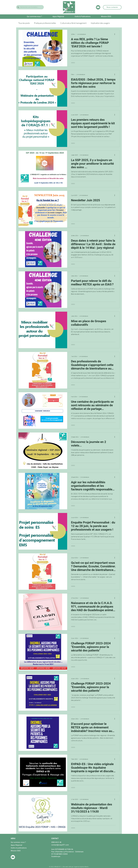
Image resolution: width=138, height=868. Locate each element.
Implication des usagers (100, 23)
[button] (34, 17)
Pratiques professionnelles (45, 23)
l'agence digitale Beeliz (81, 867)
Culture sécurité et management (73, 23)
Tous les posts (24, 23)
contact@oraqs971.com (60, 845)
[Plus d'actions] (115, 34)
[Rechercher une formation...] (30, 7)
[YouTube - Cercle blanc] (13, 857)
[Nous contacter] (112, 7)
